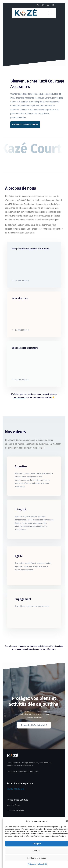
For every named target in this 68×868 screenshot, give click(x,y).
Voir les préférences (37, 858)
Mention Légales (14, 805)
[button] (67, 821)
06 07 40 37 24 (15, 789)
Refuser (37, 851)
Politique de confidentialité (37, 864)
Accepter (37, 844)
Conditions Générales (16, 810)
